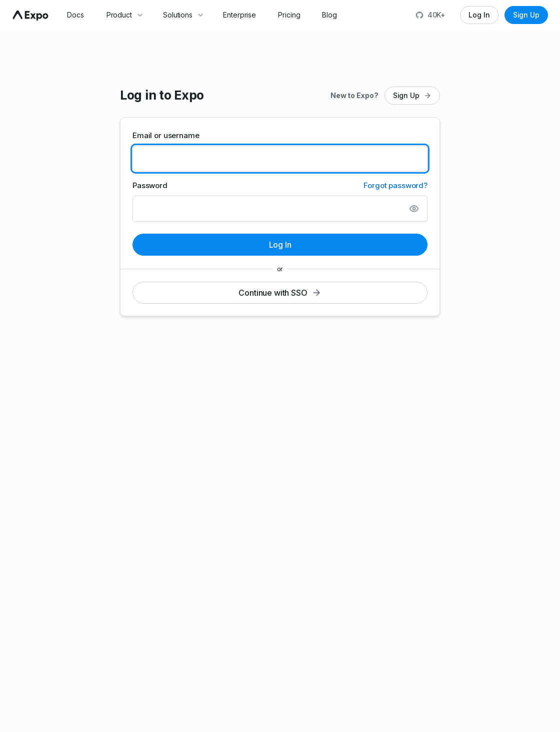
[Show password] (414, 209)
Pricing (289, 15)
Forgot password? (395, 185)
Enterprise (239, 15)
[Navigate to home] (30, 16)
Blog (329, 15)
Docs (75, 15)
